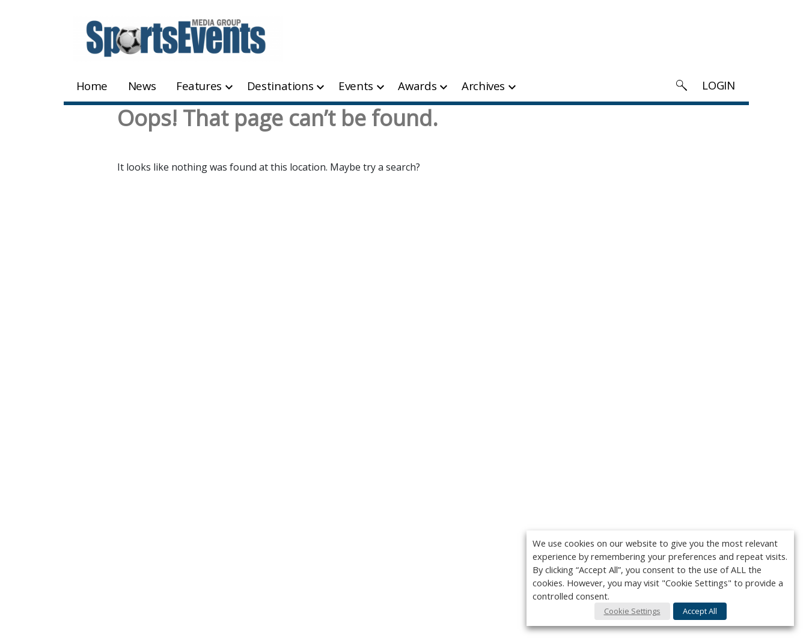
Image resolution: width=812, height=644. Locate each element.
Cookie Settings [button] (632, 611)
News (142, 86)
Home (92, 86)
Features (199, 86)
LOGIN (718, 85)
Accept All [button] (700, 611)
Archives (483, 86)
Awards (417, 86)
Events (356, 86)
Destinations (280, 86)
